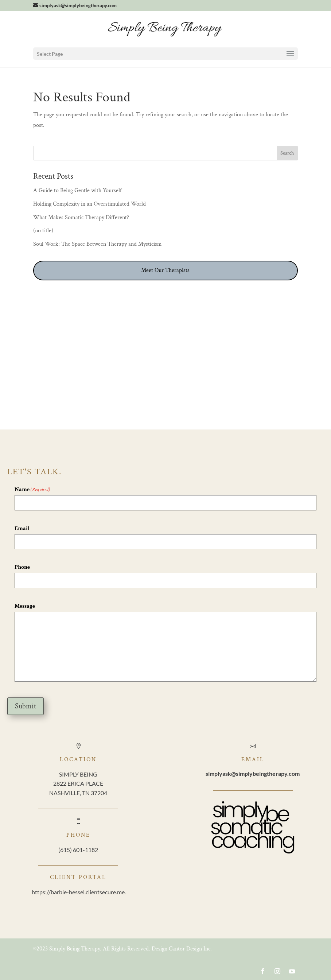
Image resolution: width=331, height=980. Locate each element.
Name (32, 490)
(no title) (43, 231)
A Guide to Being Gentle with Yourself (78, 190)
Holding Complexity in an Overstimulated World (89, 204)
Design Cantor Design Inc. (182, 949)
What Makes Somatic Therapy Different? (81, 217)
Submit (26, 706)
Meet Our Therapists (165, 270)
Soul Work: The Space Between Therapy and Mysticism (98, 244)
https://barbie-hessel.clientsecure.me (78, 892)
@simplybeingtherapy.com (253, 773)
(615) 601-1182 (78, 850)
